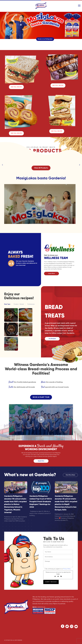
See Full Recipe (16, 87)
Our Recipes (52, 339)
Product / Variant (19, 304)
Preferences (31, 304)
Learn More (51, 274)
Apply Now (41, 461)
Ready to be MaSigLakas (45, 39)
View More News (70, 475)
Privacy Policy (67, 569)
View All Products (41, 168)
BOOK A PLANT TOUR (41, 397)
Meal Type (7, 304)
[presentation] (2, 165)
